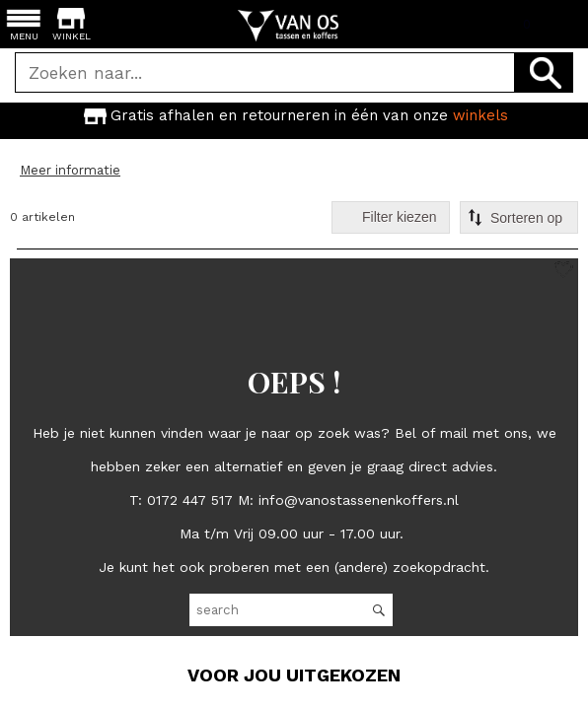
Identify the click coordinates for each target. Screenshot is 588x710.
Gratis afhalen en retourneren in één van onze (294, 115)
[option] (294, 115)
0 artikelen (42, 217)
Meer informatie (70, 170)
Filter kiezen (399, 217)
